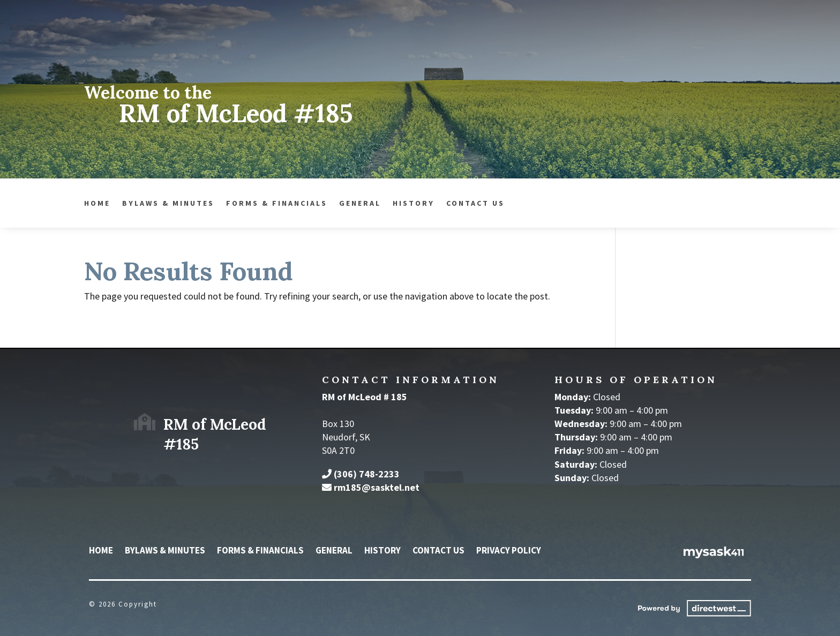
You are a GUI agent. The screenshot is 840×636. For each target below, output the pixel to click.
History (366, 204)
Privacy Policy (509, 551)
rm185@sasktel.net (377, 487)
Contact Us (428, 204)
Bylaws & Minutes (121, 204)
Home (50, 204)
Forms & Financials (230, 204)
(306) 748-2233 (367, 474)
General (313, 204)
